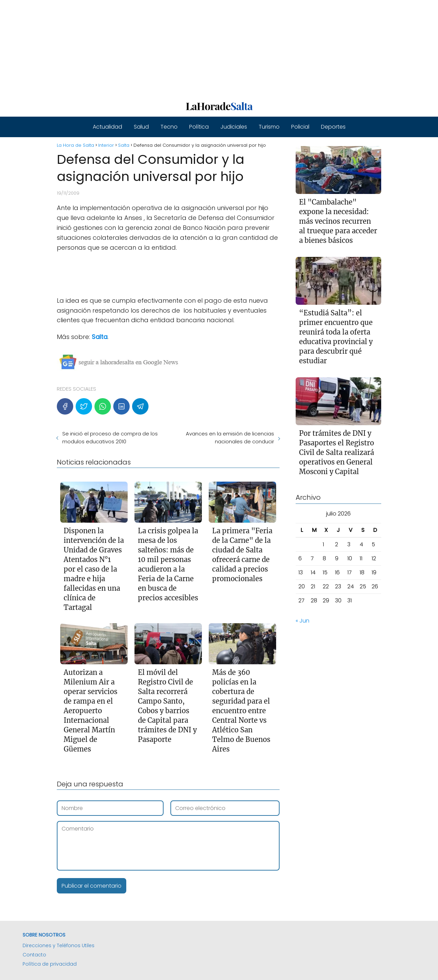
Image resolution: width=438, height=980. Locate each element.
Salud (141, 127)
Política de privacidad (50, 964)
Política (199, 127)
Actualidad (107, 127)
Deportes (333, 127)
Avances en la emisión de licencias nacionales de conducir (230, 437)
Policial (300, 127)
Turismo (269, 127)
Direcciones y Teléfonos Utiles (59, 945)
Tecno (169, 127)
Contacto (34, 955)
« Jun (302, 621)
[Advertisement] (205, 48)
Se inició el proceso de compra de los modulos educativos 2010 (110, 437)
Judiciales (234, 127)
